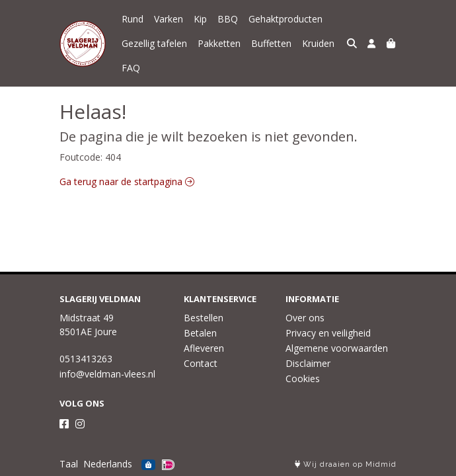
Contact (201, 363)
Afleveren (204, 348)
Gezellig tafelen (154, 43)
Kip (200, 19)
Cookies (303, 378)
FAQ (131, 68)
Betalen (200, 333)
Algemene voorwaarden (337, 348)
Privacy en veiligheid (328, 333)
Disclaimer (308, 363)
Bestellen (204, 318)
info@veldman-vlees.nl (107, 374)
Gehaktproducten (285, 19)
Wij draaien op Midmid (346, 464)
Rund (133, 19)
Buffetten (271, 43)
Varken (169, 19)
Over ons (305, 318)
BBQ (228, 19)
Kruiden (318, 43)
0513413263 (86, 359)
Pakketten (219, 43)
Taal (69, 464)
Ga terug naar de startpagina (127, 181)
